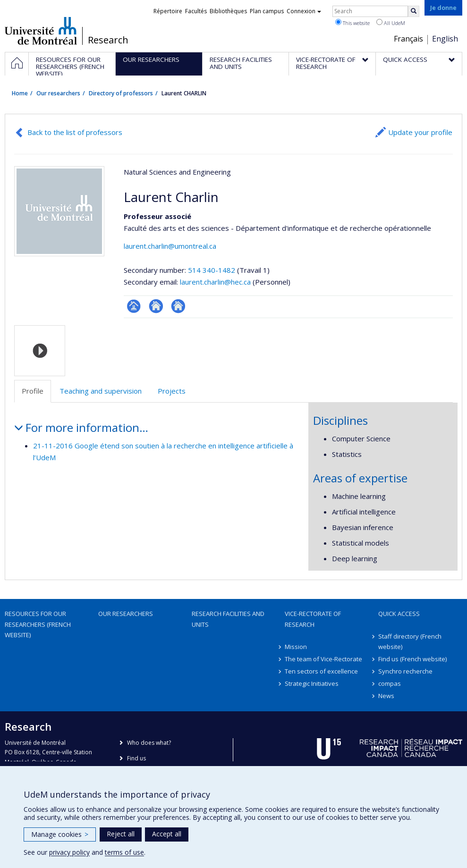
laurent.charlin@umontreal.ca (170, 246)
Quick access (399, 614)
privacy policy (69, 852)
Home (20, 93)
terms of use (124, 852)
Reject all (121, 834)
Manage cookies (60, 834)
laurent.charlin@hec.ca (215, 282)
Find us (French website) (412, 659)
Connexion (304, 11)
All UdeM (391, 23)
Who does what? (149, 743)
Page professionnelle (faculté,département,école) (134, 306)
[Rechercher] (414, 11)
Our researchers (58, 93)
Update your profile (420, 132)
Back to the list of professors (75, 132)
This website (352, 23)
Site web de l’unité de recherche (156, 306)
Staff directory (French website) (410, 641)
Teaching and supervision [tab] (101, 391)
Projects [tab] (172, 391)
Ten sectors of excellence (321, 671)
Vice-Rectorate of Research (313, 619)
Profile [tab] (33, 391)
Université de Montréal (41, 31)
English (445, 39)
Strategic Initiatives (312, 683)
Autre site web (178, 306)
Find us (136, 758)
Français (408, 39)
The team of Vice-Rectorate (323, 659)
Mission (296, 647)
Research (108, 40)
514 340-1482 (212, 270)
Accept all (167, 834)
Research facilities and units (228, 619)
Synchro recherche (405, 671)
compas (390, 683)
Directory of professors (121, 93)
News (386, 696)
